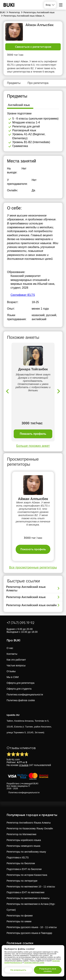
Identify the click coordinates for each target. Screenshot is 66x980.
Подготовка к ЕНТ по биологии (24, 869)
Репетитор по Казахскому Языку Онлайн (30, 828)
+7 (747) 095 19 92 (21, 623)
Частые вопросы (16, 665)
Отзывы (11, 671)
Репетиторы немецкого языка (23, 846)
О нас (10, 648)
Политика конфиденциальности (25, 695)
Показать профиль (33, 434)
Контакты (12, 654)
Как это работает (16, 660)
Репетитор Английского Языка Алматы (29, 823)
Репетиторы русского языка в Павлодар (29, 933)
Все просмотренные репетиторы (33, 567)
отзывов (24, 765)
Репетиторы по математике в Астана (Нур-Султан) (31, 907)
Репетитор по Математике (22, 834)
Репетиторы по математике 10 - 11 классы (31, 887)
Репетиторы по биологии (21, 863)
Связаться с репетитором (33, 47)
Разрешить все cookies (48, 970)
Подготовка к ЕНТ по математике (26, 892)
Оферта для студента (19, 689)
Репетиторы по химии (19, 921)
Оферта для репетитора (21, 683)
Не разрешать (18, 970)
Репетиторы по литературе (22, 881)
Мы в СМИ (13, 677)
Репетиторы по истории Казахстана (27, 875)
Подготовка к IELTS (18, 857)
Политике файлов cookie (34, 962)
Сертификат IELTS (23, 295)
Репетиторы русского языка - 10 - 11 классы (32, 927)
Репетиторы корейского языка (24, 840)
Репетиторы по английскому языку (26, 852)
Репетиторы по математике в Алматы (28, 898)
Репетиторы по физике (20, 916)
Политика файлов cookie (21, 700)
